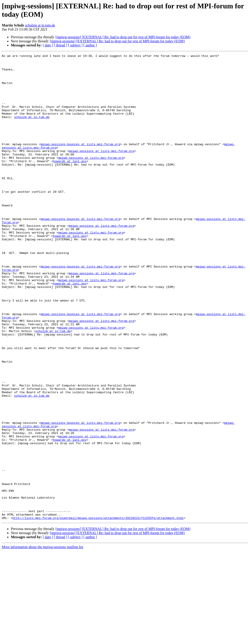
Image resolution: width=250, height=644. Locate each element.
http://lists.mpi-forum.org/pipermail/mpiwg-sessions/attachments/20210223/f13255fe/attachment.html (98, 611)
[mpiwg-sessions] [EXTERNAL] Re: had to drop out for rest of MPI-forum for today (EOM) (123, 37)
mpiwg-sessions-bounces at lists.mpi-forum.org (80, 162)
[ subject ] (75, 45)
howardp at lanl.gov (70, 183)
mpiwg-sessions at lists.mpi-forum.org (101, 171)
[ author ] (90, 45)
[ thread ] (61, 45)
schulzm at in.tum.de (40, 25)
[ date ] (48, 45)
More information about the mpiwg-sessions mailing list (43, 640)
